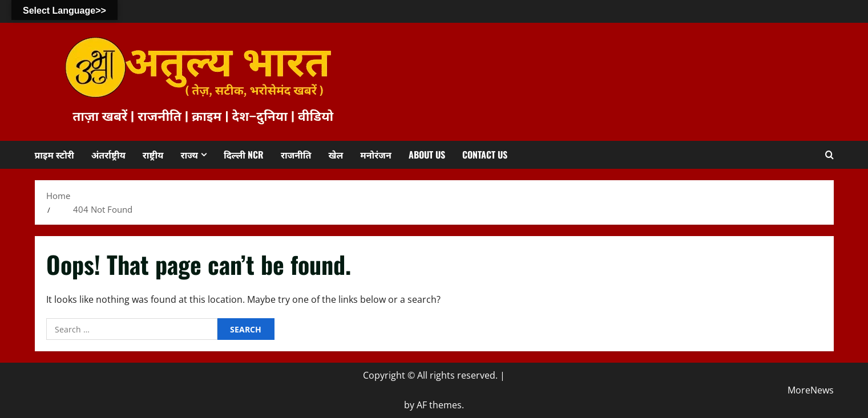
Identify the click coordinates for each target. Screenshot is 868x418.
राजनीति (296, 155)
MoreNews (811, 390)
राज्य (189, 155)
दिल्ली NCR (244, 155)
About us (427, 155)
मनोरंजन (376, 155)
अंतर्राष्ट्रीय (108, 155)
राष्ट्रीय (153, 155)
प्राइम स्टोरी (54, 155)
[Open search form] (829, 155)
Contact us (485, 155)
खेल (336, 155)
